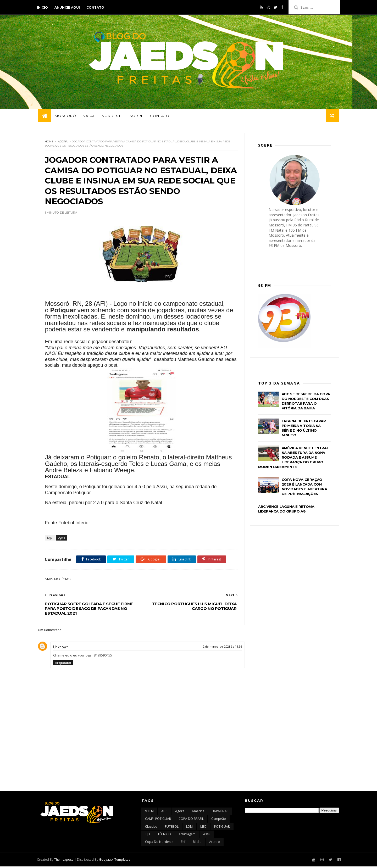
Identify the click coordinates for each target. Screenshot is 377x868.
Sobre (136, 116)
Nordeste (112, 116)
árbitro (215, 844)
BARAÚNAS (220, 813)
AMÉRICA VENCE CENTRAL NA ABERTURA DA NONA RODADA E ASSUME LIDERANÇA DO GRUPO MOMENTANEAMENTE (293, 458)
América (198, 813)
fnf (183, 844)
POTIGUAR (222, 828)
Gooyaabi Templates (116, 861)
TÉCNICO (164, 836)
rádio (197, 844)
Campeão (219, 820)
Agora (63, 143)
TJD (148, 836)
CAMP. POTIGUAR (158, 820)
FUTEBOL (172, 828)
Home (49, 143)
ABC (164, 813)
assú (207, 836)
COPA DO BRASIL (191, 820)
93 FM (149, 813)
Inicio (43, 7)
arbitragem (187, 836)
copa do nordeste (159, 844)
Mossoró (65, 116)
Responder (63, 664)
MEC (203, 828)
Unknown (61, 648)
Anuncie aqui (68, 7)
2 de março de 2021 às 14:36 (218, 648)
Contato (96, 7)
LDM (189, 828)
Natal (89, 116)
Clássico (151, 828)
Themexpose (65, 861)
